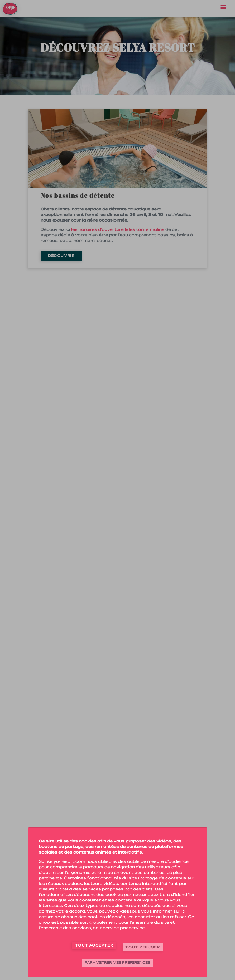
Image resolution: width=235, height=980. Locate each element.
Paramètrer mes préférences (118, 962)
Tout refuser (143, 947)
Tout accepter (94, 945)
